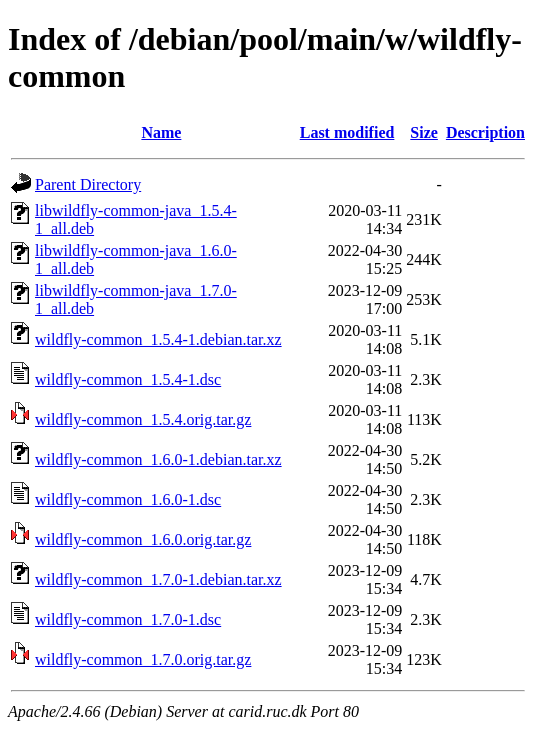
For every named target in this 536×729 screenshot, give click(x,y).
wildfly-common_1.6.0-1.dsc (128, 499)
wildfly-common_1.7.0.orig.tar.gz (143, 659)
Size (424, 132)
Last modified (347, 132)
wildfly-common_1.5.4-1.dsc (128, 379)
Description (485, 132)
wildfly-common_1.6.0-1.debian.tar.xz (158, 459)
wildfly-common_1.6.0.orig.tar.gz (143, 539)
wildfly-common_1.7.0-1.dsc (128, 619)
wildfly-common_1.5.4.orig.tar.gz (143, 419)
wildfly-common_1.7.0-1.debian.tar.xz (158, 579)
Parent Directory (88, 184)
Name (161, 132)
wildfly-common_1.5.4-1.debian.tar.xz (158, 339)
